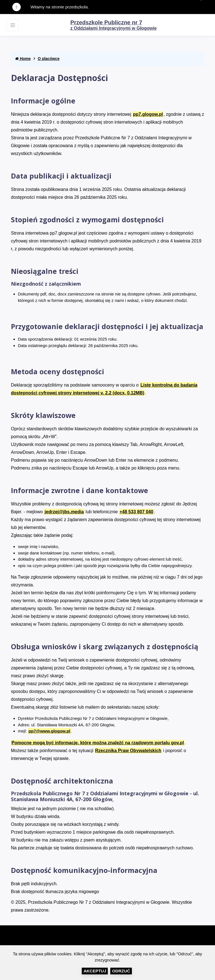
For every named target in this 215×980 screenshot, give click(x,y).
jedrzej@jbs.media (64, 512)
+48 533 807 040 (136, 512)
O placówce (49, 59)
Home (23, 59)
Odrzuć (121, 971)
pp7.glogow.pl (148, 114)
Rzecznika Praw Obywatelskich (128, 751)
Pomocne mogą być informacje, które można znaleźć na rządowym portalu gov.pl (98, 743)
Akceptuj (95, 971)
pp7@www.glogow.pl (49, 731)
